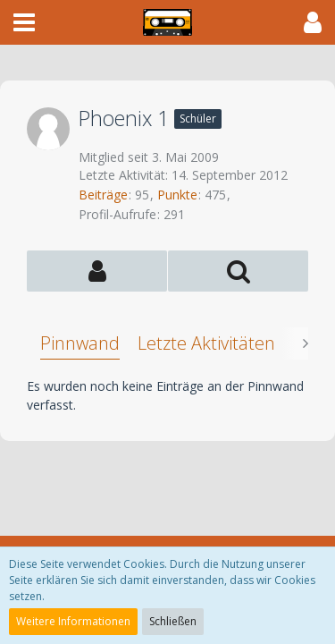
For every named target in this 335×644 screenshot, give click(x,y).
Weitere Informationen (73, 621)
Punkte (177, 195)
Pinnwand (80, 343)
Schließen (173, 621)
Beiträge (103, 195)
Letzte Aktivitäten (206, 343)
